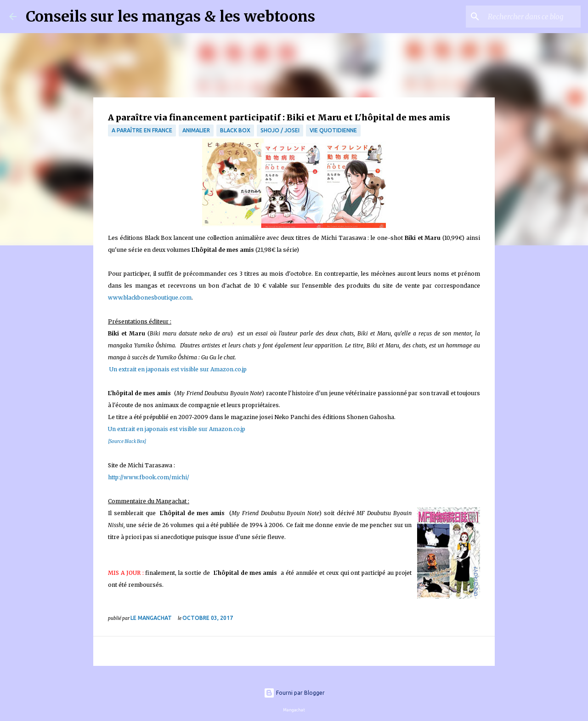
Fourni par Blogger (294, 693)
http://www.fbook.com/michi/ (149, 477)
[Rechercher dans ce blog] (532, 17)
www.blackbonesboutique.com (150, 298)
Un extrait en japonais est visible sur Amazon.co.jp (177, 369)
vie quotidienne (333, 130)
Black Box (235, 130)
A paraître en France (142, 130)
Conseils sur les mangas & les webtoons (170, 17)
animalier (196, 130)
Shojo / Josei (280, 130)
